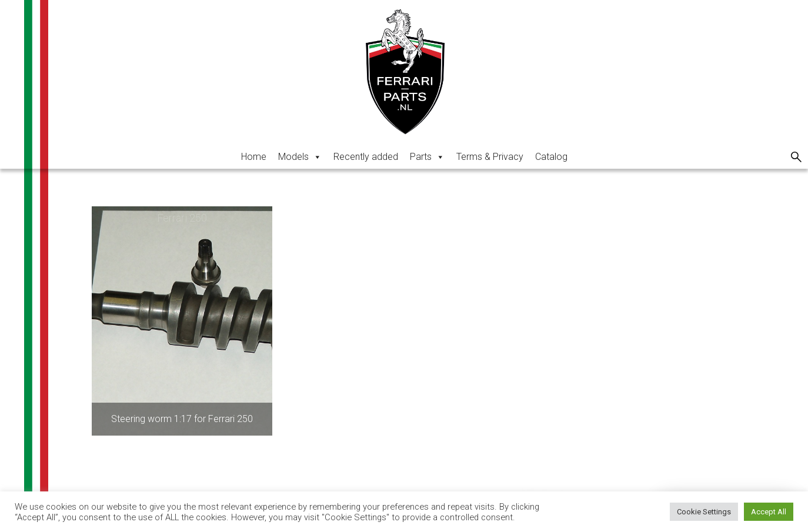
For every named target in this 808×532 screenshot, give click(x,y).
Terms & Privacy (490, 157)
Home (254, 157)
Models (300, 157)
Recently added (366, 157)
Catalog (551, 157)
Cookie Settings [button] (704, 512)
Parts (427, 157)
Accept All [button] (769, 512)
